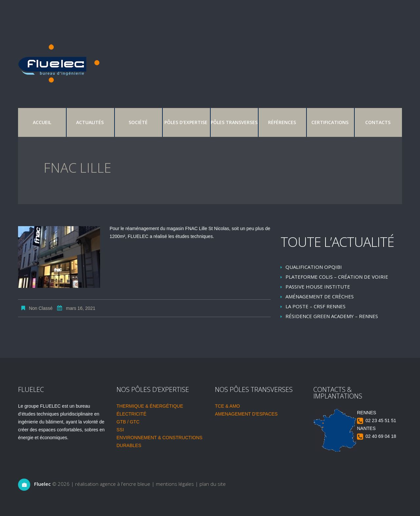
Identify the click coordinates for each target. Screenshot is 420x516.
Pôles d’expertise (186, 122)
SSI (120, 430)
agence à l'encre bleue (125, 484)
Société (138, 122)
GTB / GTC (128, 422)
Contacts (378, 122)
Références (282, 122)
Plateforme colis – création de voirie (337, 277)
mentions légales (175, 484)
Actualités (90, 122)
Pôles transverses (234, 122)
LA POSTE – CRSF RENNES (315, 306)
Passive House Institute (318, 287)
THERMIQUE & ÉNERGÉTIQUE (150, 406)
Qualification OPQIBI (314, 267)
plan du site (213, 484)
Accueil (42, 122)
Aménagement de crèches (320, 296)
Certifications (330, 122)
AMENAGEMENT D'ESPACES (246, 414)
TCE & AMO (227, 406)
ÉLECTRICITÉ (131, 414)
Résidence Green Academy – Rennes (332, 316)
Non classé (41, 308)
